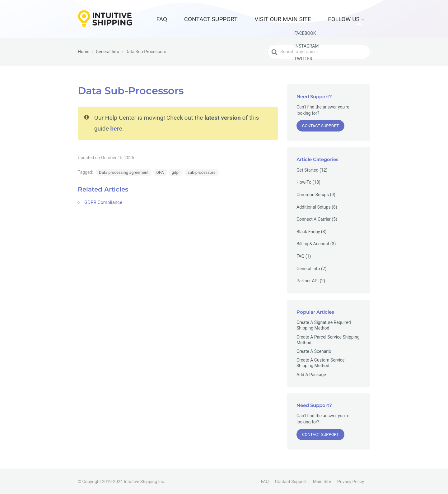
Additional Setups (314, 206)
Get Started (308, 169)
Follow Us (351, 18)
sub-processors (201, 171)
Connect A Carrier (314, 219)
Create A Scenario (314, 350)
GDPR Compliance (103, 201)
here (116, 127)
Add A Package (311, 374)
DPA (160, 171)
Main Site (322, 481)
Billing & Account (313, 243)
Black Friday (308, 231)
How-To (304, 182)
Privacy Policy (351, 481)
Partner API (308, 280)
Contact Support (252, 18)
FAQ (217, 18)
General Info (308, 268)
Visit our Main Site (306, 18)
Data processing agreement (124, 171)
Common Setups (313, 194)
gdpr (176, 171)
